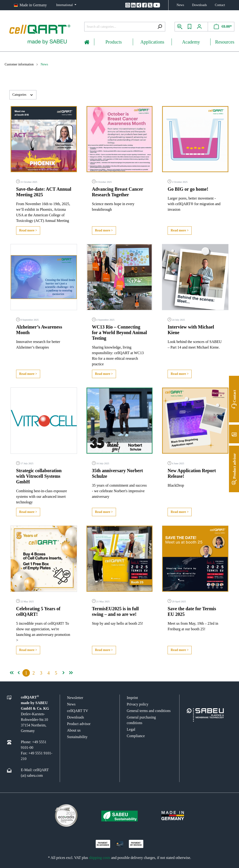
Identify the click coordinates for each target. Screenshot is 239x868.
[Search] (160, 27)
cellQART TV (77, 711)
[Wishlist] (190, 27)
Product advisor (79, 724)
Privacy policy (138, 704)
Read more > (28, 230)
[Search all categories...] (119, 27)
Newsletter (75, 698)
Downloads (200, 5)
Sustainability (77, 737)
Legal (131, 729)
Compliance (136, 736)
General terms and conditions (149, 711)
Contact (220, 5)
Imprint (132, 698)
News (180, 5)
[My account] (201, 27)
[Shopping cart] (221, 27)
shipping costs (100, 858)
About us (74, 730)
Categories (23, 94)
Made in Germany (33, 5)
